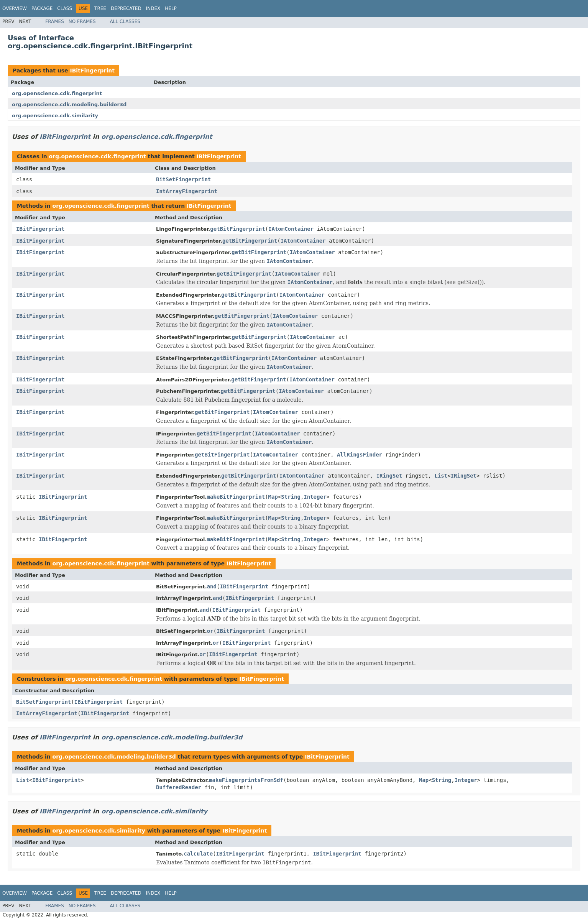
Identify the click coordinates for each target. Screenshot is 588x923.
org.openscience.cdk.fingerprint (57, 93)
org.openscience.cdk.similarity (55, 116)
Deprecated (126, 8)
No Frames (82, 21)
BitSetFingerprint (183, 179)
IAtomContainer (291, 229)
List (441, 476)
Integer (315, 497)
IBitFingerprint (92, 71)
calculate (198, 854)
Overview (15, 8)
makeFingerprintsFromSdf (246, 780)
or (210, 631)
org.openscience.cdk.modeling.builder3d (69, 104)
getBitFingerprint (237, 229)
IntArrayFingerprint (187, 191)
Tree (100, 8)
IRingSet (389, 476)
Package (42, 8)
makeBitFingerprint (236, 497)
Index (153, 8)
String (291, 497)
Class (65, 8)
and (212, 586)
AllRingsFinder (360, 455)
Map (273, 497)
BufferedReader (179, 787)
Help (171, 8)
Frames (55, 21)
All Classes (125, 21)
